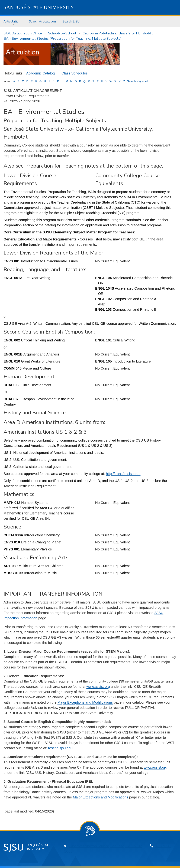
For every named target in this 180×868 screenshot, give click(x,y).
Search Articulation (42, 21)
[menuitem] (13, 22)
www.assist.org (98, 687)
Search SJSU (71, 21)
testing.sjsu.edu (60, 748)
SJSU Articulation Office (23, 33)
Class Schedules (75, 73)
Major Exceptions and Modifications (85, 702)
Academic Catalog (40, 73)
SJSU (39, 7)
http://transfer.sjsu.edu (123, 474)
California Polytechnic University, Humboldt (118, 33)
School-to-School (62, 33)
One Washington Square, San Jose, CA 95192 (106, 846)
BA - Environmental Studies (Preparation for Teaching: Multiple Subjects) (62, 39)
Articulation (12, 21)
